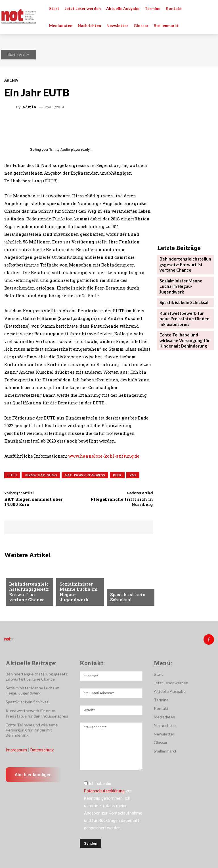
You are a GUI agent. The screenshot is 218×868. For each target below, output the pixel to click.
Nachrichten (73, 582)
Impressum (16, 748)
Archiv (24, 54)
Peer (117, 475)
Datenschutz (42, 748)
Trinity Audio (60, 150)
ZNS (133, 475)
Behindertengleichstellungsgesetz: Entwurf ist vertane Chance (29, 593)
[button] (209, 9)
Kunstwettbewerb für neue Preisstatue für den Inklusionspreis (184, 220)
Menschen (19, 578)
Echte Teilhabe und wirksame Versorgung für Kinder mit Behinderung (182, 240)
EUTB (12, 475)
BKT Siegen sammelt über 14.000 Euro (33, 502)
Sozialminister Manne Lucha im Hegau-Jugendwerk (79, 595)
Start (12, 54)
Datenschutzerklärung (104, 789)
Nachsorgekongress (85, 475)
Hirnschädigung (41, 475)
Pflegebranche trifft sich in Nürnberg (122, 502)
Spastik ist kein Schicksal (126, 598)
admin (29, 107)
